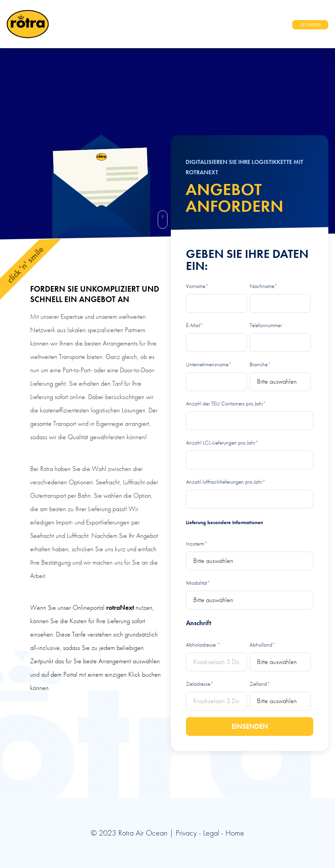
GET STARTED (310, 25)
